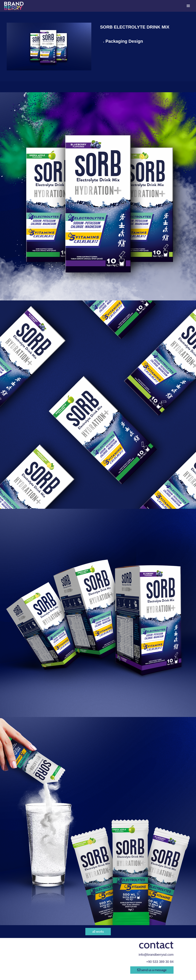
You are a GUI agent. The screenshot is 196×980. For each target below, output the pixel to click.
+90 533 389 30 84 (160, 962)
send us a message (152, 970)
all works (98, 931)
